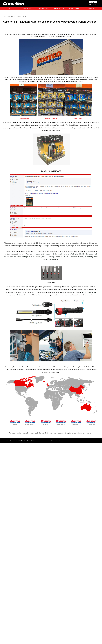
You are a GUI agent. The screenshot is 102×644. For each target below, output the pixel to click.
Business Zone (59, 9)
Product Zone (27, 9)
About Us (91, 9)
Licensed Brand (75, 9)
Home (11, 9)
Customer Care (43, 9)
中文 (90, 5)
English (94, 5)
